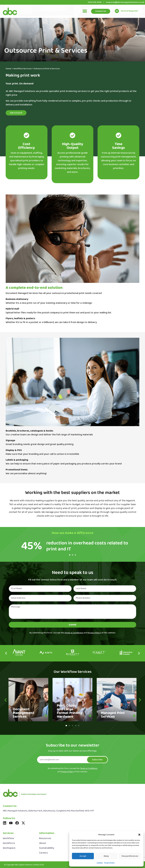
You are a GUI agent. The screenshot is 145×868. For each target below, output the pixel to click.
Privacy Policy (109, 863)
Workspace (9, 848)
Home (9, 69)
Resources (45, 838)
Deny (106, 856)
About (43, 843)
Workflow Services (23, 69)
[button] (139, 835)
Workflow (8, 838)
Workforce (9, 843)
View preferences (130, 856)
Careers (43, 853)
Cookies (100, 863)
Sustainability (47, 848)
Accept (83, 856)
